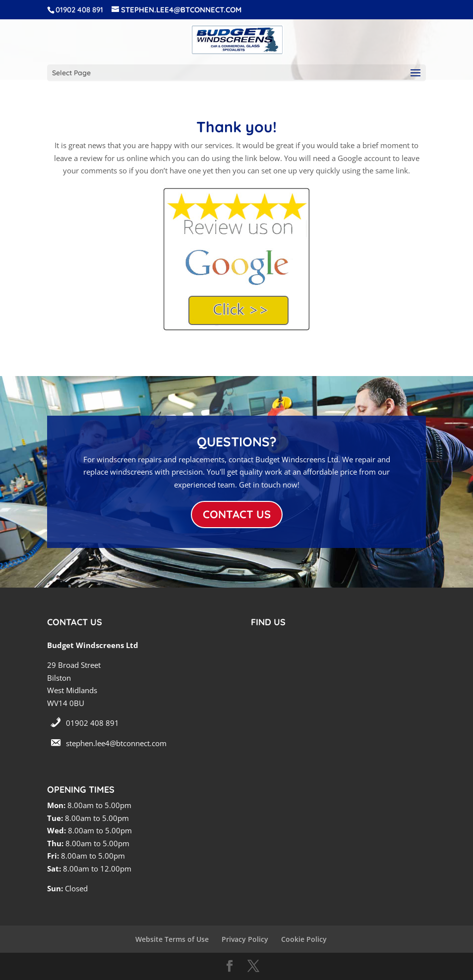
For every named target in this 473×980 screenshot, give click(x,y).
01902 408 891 (92, 723)
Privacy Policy (245, 939)
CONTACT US (237, 514)
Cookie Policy (304, 939)
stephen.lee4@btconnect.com (116, 743)
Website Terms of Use (172, 939)
